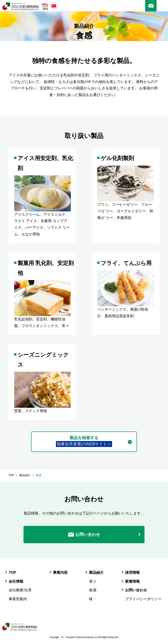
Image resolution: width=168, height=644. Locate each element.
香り (93, 581)
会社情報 (16, 581)
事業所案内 (18, 599)
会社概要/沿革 (20, 590)
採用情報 (132, 573)
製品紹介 (25, 475)
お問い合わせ (151, 6)
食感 (39, 475)
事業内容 (60, 573)
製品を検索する (84, 441)
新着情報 (132, 581)
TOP (11, 475)
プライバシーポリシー (143, 599)
